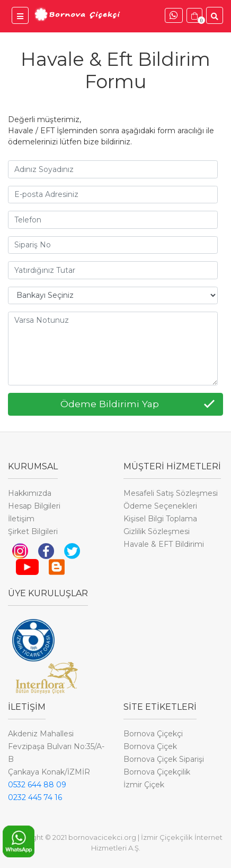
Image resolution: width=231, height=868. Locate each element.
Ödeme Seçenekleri (160, 506)
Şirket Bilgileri (33, 531)
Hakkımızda (30, 493)
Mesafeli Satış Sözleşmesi (171, 493)
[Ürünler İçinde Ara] (215, 15)
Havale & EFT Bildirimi (164, 544)
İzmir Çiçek (144, 785)
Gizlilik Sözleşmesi (157, 531)
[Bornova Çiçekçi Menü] (20, 15)
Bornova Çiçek (150, 746)
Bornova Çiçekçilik (157, 772)
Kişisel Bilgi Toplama (160, 519)
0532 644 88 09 (37, 785)
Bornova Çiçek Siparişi (164, 759)
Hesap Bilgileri (34, 506)
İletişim (21, 519)
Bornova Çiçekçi (153, 734)
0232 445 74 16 (35, 797)
